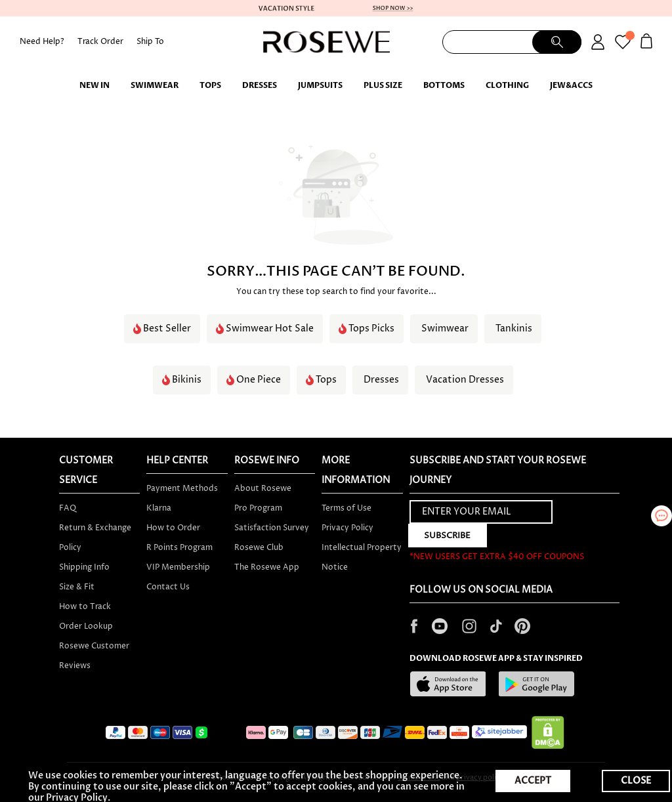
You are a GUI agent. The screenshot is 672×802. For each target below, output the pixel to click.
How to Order (173, 528)
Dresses (260, 85)
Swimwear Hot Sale (270, 329)
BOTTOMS (444, 85)
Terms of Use (346, 508)
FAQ (68, 508)
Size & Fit (77, 587)
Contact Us (168, 587)
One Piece (259, 380)
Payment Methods (182, 489)
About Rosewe (263, 489)
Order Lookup (86, 626)
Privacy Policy (347, 528)
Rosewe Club (259, 548)
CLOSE (636, 781)
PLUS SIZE (383, 85)
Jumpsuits (320, 85)
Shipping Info (84, 567)
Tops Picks (371, 329)
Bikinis (187, 380)
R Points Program (179, 548)
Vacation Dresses (465, 380)
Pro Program (258, 508)
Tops (326, 380)
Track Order (100, 42)
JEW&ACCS (571, 85)
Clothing (507, 85)
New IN (94, 85)
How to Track (85, 607)
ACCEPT (533, 781)
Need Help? (42, 42)
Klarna (159, 508)
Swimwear (155, 85)
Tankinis (514, 329)
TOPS (210, 85)
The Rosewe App (267, 567)
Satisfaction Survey (272, 528)
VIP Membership (178, 567)
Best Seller (167, 329)
